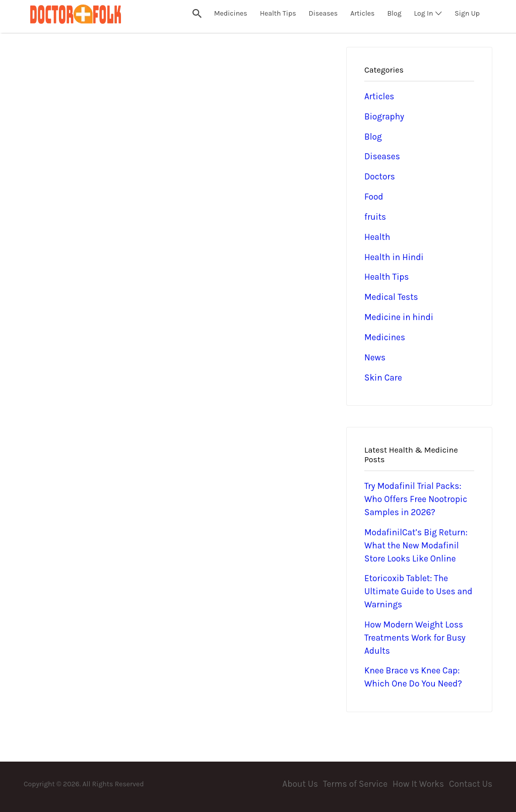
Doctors (380, 176)
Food (374, 197)
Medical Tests (391, 297)
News (375, 357)
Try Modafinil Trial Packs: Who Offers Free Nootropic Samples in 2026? (416, 499)
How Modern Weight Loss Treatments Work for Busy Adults (415, 638)
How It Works (418, 784)
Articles (379, 96)
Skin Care (383, 378)
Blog (373, 137)
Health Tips (386, 277)
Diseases (382, 156)
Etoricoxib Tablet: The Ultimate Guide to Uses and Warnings (418, 591)
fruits (375, 217)
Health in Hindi (394, 257)
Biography (384, 116)
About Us (300, 784)
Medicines (385, 337)
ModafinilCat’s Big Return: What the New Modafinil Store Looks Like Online (416, 545)
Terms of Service (355, 784)
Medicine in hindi (399, 317)
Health (377, 237)
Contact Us (471, 784)
